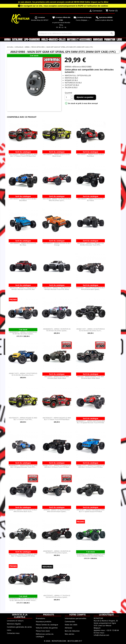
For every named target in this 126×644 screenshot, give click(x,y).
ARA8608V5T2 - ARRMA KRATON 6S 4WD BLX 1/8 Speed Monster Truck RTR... (23, 466)
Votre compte (77, 615)
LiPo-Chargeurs (32, 40)
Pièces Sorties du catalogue (47, 625)
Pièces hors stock (43, 631)
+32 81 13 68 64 (113, 630)
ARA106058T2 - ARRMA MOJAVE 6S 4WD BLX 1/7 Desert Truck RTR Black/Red (23, 155)
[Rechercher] (76, 34)
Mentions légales (14, 624)
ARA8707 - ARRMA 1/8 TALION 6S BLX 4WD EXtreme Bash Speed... (57, 511)
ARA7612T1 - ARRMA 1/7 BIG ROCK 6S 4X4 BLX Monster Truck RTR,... (90, 244)
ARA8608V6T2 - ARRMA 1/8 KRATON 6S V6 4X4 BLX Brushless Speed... (57, 330)
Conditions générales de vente (19, 627)
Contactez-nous (13, 633)
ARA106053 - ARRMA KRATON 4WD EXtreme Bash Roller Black (57, 377)
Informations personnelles (76, 618)
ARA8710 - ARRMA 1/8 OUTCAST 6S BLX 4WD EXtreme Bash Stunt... (23, 511)
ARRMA (7, 40)
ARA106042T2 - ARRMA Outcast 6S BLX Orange (57, 244)
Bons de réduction (72, 631)
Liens (119, 40)
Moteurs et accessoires (79, 40)
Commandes (70, 621)
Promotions (40, 618)
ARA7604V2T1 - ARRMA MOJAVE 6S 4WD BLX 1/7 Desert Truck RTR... (23, 419)
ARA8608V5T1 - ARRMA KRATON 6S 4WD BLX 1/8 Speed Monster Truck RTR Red (90, 422)
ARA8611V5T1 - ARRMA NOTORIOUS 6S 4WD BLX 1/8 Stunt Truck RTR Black (57, 466)
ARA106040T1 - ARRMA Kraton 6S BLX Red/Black (91, 155)
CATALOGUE (17, 40)
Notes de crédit (71, 625)
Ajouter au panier (85, 97)
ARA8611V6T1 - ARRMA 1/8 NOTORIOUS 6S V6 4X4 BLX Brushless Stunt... (91, 330)
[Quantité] (68, 97)
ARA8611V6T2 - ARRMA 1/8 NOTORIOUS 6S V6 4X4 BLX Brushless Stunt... (23, 374)
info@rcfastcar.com (101, 635)
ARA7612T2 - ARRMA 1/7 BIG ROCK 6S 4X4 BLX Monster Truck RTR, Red (23, 288)
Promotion (110, 40)
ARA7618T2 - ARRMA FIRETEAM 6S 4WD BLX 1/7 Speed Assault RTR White (23, 555)
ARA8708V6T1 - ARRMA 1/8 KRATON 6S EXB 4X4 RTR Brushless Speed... (57, 552)
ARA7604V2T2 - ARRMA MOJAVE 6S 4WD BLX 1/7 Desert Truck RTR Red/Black (57, 419)
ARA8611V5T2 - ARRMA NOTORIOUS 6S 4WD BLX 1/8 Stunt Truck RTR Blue (90, 466)
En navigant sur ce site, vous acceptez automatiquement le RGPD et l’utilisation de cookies (64, 6)
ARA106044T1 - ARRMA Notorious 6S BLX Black (91, 200)
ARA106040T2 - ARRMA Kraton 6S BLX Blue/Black (23, 200)
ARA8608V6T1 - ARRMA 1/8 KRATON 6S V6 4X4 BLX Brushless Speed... (23, 333)
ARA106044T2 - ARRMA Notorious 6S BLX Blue (23, 244)
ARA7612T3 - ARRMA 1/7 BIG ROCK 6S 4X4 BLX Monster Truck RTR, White (57, 288)
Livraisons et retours (15, 621)
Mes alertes (70, 634)
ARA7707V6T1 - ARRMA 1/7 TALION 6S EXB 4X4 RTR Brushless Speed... (57, 596)
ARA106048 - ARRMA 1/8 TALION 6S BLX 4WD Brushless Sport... (57, 200)
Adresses (68, 628)
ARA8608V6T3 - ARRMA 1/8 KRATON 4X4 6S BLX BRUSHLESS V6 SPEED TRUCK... (91, 555)
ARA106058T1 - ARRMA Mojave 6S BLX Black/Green (57, 155)
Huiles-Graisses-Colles (53, 40)
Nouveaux (98, 40)
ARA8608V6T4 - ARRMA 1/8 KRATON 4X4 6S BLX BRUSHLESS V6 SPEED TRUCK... (23, 599)
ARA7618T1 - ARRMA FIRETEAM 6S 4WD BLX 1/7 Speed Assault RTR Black (91, 511)
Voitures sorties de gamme (47, 628)
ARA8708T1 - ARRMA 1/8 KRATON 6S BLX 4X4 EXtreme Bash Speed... (90, 288)
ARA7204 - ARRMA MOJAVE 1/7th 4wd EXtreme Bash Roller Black (90, 377)
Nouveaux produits (44, 621)
